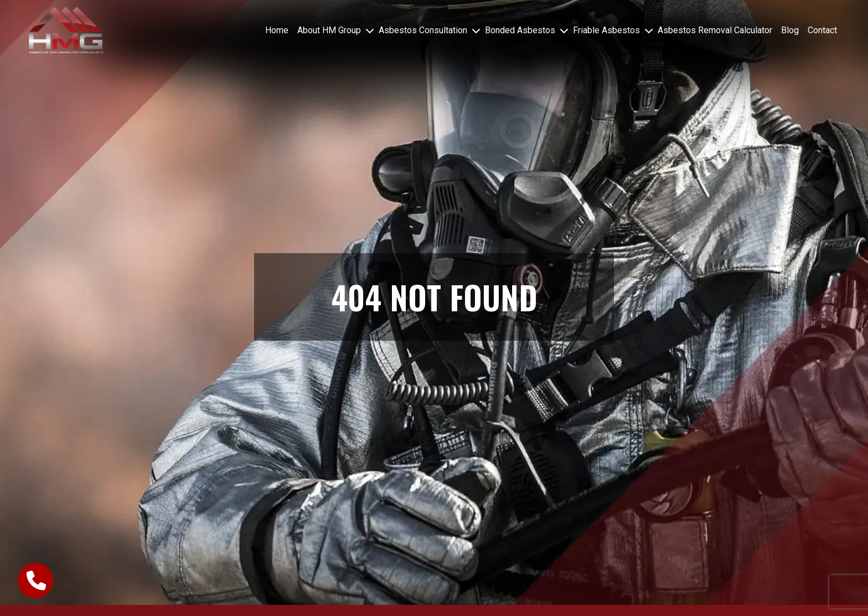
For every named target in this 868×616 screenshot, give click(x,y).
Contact (822, 30)
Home (277, 30)
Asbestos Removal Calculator (715, 30)
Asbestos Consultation (423, 30)
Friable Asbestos (606, 30)
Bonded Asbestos (520, 30)
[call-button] (35, 581)
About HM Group (329, 30)
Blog (790, 30)
